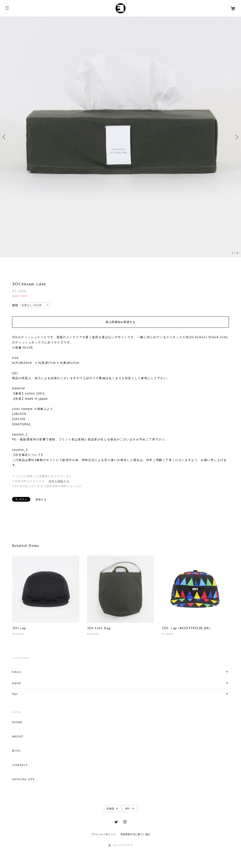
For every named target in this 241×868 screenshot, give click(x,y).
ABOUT (18, 736)
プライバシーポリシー (103, 834)
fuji (15, 694)
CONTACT (20, 765)
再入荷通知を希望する (120, 322)
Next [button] (236, 137)
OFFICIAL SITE (23, 779)
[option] (120, 137)
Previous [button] (5, 137)
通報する (41, 499)
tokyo (17, 672)
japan (17, 683)
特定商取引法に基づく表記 (135, 834)
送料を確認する (59, 481)
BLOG (16, 751)
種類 (15, 305)
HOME (17, 722)
